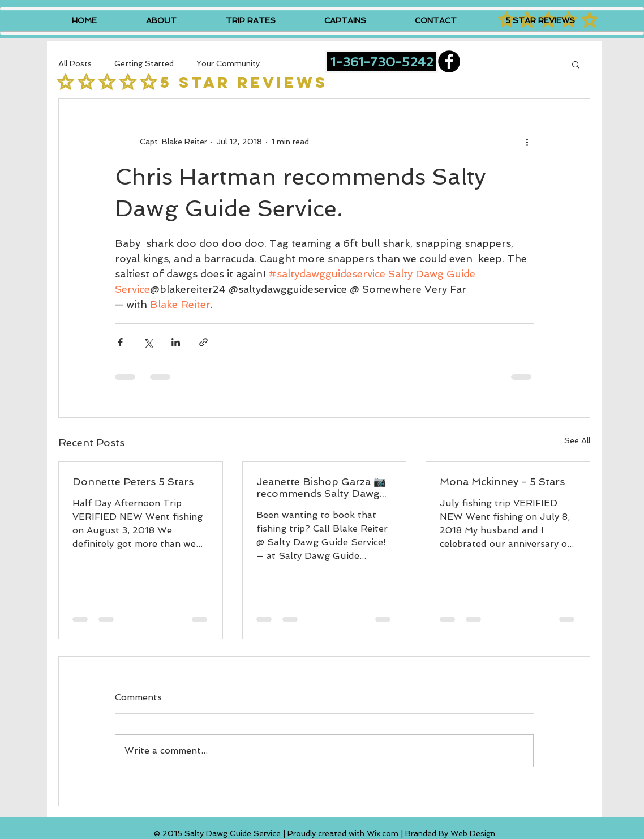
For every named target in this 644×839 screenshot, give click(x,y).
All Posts (75, 63)
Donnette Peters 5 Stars (133, 481)
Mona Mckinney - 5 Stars (502, 481)
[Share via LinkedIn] (176, 342)
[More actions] (527, 142)
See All (577, 440)
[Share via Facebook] (120, 342)
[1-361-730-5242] (382, 62)
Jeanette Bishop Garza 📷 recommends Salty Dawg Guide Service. (321, 487)
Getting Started (144, 63)
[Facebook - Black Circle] (449, 61)
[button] (576, 64)
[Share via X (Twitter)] (148, 342)
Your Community (228, 63)
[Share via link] (203, 342)
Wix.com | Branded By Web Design (431, 833)
